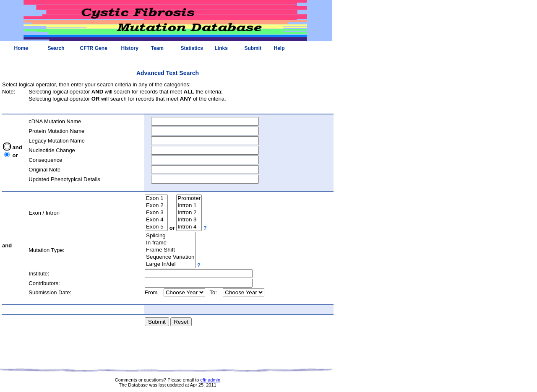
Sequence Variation (170, 257)
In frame (170, 243)
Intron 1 (189, 206)
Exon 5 (156, 227)
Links (221, 48)
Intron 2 (189, 213)
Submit (253, 48)
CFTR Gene (94, 48)
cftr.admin (210, 380)
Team (157, 48)
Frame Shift (170, 250)
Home (21, 48)
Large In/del (170, 264)
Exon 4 (156, 220)
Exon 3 (156, 213)
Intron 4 (189, 227)
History (130, 48)
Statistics (192, 48)
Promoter (189, 199)
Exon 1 (156, 199)
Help (279, 48)
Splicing (170, 236)
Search (56, 48)
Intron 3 (189, 220)
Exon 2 (156, 206)
